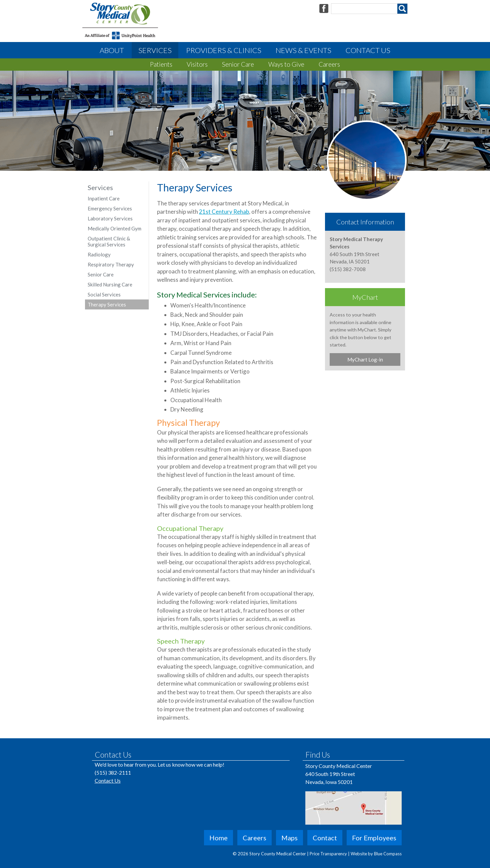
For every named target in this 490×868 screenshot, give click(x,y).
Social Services (104, 294)
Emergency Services (110, 208)
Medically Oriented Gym (114, 228)
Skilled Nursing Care (110, 284)
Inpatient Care (104, 198)
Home (218, 838)
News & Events (303, 50)
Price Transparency (329, 854)
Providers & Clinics (224, 50)
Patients (161, 64)
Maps (289, 838)
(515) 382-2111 (113, 772)
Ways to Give (286, 64)
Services (155, 50)
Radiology (99, 254)
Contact (325, 838)
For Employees (374, 838)
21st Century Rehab (224, 212)
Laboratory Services (110, 218)
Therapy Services (107, 304)
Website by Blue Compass (376, 854)
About (112, 50)
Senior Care (238, 64)
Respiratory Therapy (111, 264)
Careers (329, 64)
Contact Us (368, 50)
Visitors (197, 64)
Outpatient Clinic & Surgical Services (109, 241)
